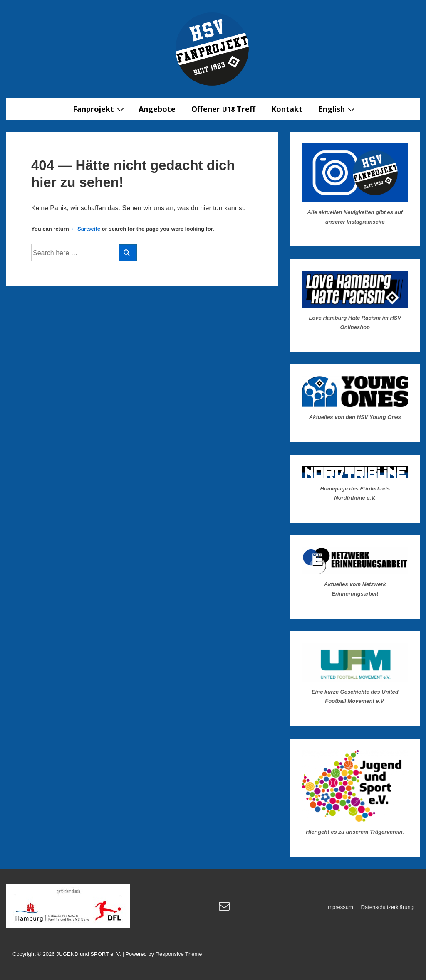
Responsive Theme (179, 954)
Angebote (157, 109)
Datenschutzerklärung (387, 907)
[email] (225, 909)
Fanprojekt (99, 109)
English (338, 109)
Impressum (340, 907)
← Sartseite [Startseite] (85, 229)
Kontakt (287, 109)
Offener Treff (223, 109)
